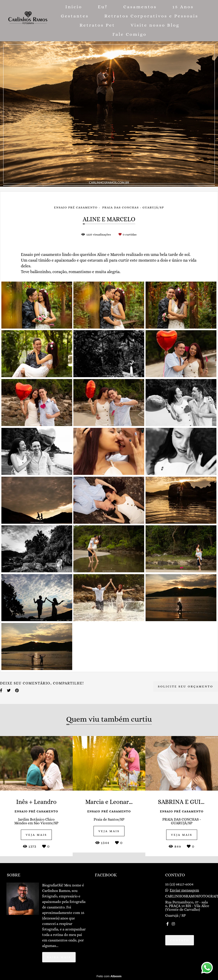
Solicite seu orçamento (186, 686)
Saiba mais (59, 957)
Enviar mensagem (184, 890)
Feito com (109, 976)
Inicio (74, 7)
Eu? (103, 7)
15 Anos (183, 7)
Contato (180, 940)
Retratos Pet (97, 25)
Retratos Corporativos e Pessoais (151, 16)
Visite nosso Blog (155, 25)
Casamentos (140, 7)
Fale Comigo (130, 34)
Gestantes (75, 16)
